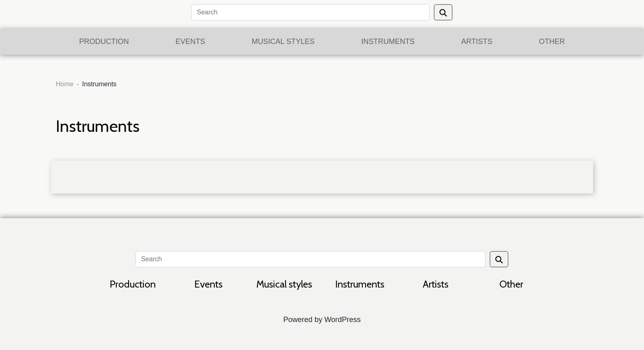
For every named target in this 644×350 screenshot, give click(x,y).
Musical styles (283, 41)
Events (190, 41)
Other (552, 41)
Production (104, 41)
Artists (477, 41)
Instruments (388, 41)
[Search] (310, 12)
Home (65, 84)
